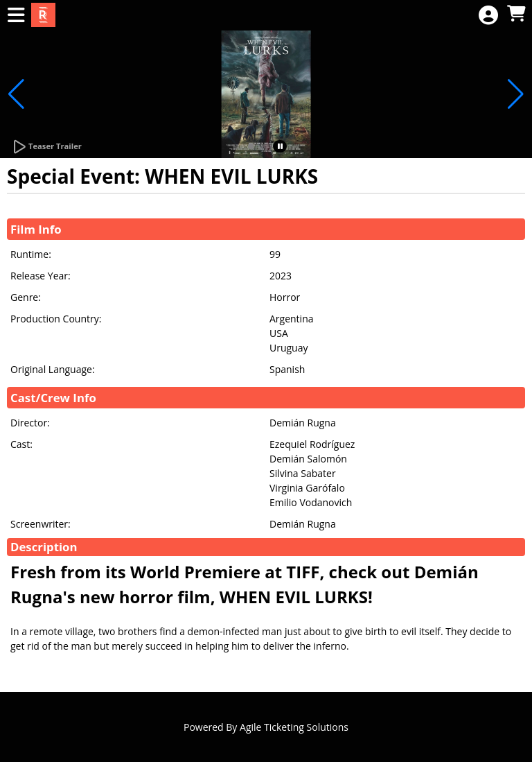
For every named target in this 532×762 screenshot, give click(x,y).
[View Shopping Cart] (516, 14)
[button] (251, 146)
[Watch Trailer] (46, 147)
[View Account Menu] (488, 16)
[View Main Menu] (16, 16)
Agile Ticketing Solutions (294, 727)
